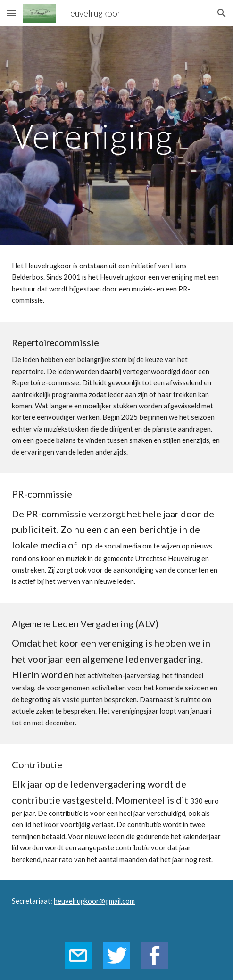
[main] (116, 136)
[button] (11, 13)
